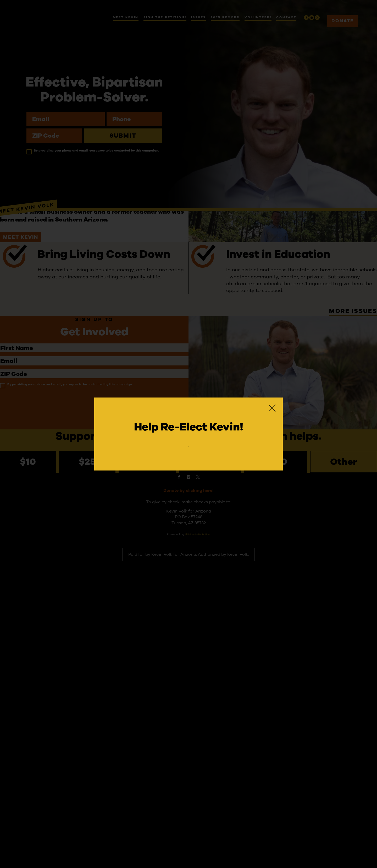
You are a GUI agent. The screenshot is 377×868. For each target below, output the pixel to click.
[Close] (272, 405)
